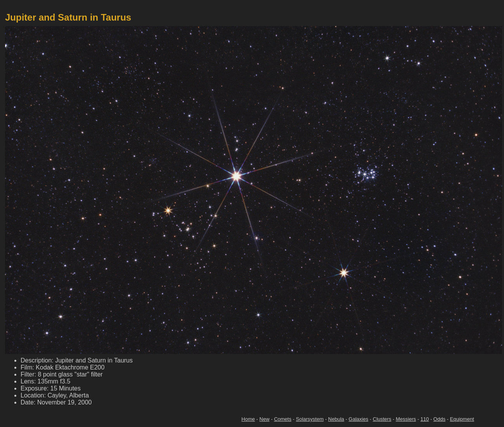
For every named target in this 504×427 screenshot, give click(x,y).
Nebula (336, 419)
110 (425, 419)
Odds (439, 419)
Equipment (462, 419)
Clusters (382, 419)
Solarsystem (310, 419)
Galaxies (359, 419)
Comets (283, 419)
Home (248, 419)
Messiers (406, 419)
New (264, 419)
